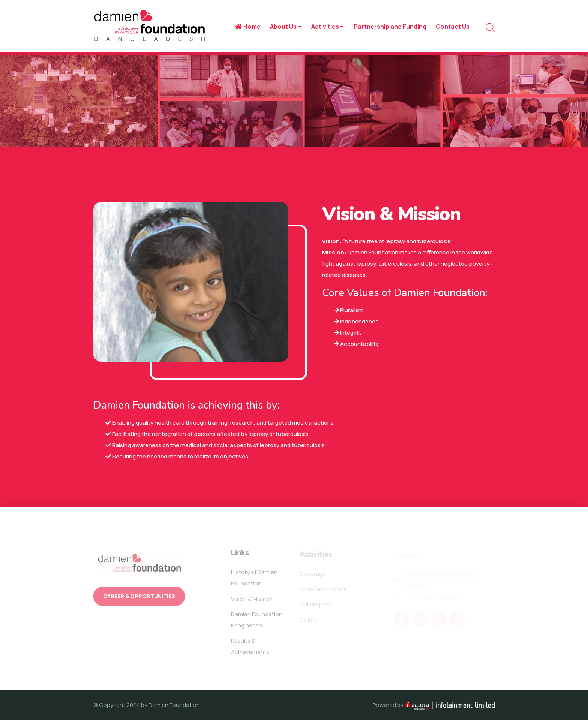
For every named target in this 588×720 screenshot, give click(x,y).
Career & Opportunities (139, 598)
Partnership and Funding (390, 27)
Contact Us (453, 27)
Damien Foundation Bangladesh (257, 622)
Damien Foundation (174, 705)
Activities (328, 27)
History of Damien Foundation (254, 580)
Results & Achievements (250, 649)
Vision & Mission (252, 601)
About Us (286, 27)
